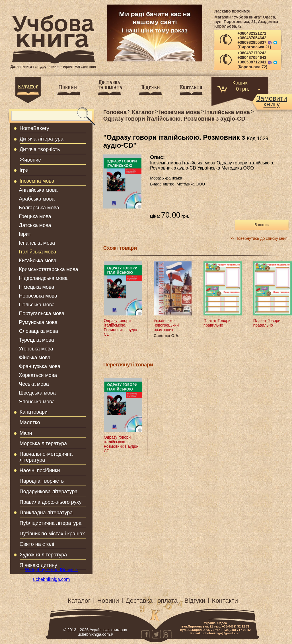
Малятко (30, 422)
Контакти (225, 601)
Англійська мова (38, 190)
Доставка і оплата (152, 601)
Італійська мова (37, 252)
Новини (108, 601)
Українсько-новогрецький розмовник (166, 325)
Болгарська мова (39, 208)
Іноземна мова (37, 181)
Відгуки (195, 601)
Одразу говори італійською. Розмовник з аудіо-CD (121, 327)
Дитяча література (42, 139)
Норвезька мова (38, 296)
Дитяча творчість (40, 149)
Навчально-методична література (46, 457)
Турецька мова (36, 340)
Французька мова (40, 366)
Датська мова (35, 225)
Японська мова (37, 402)
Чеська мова (34, 384)
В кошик (262, 225)
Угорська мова (36, 349)
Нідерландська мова (43, 278)
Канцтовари (34, 412)
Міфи (26, 433)
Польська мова (37, 305)
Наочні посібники (40, 470)
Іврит (25, 234)
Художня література (43, 555)
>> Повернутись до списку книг (258, 238)
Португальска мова (42, 313)
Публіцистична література (51, 523)
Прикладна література (46, 513)
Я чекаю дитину (38, 565)
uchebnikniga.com (51, 579)
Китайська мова (38, 261)
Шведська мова (37, 393)
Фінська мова (35, 358)
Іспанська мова (37, 243)
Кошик (240, 82)
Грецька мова (35, 216)
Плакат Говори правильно (217, 323)
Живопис (30, 160)
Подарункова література (49, 492)
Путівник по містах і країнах (52, 534)
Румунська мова (38, 322)
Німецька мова (36, 287)
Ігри (24, 170)
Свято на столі (37, 544)
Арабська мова (37, 199)
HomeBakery (34, 128)
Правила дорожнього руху (51, 502)
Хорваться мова (38, 375)
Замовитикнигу (272, 101)
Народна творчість (42, 481)
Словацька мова (38, 331)
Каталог (79, 601)
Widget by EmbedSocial (52, 570)
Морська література (43, 443)
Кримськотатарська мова (48, 269)
